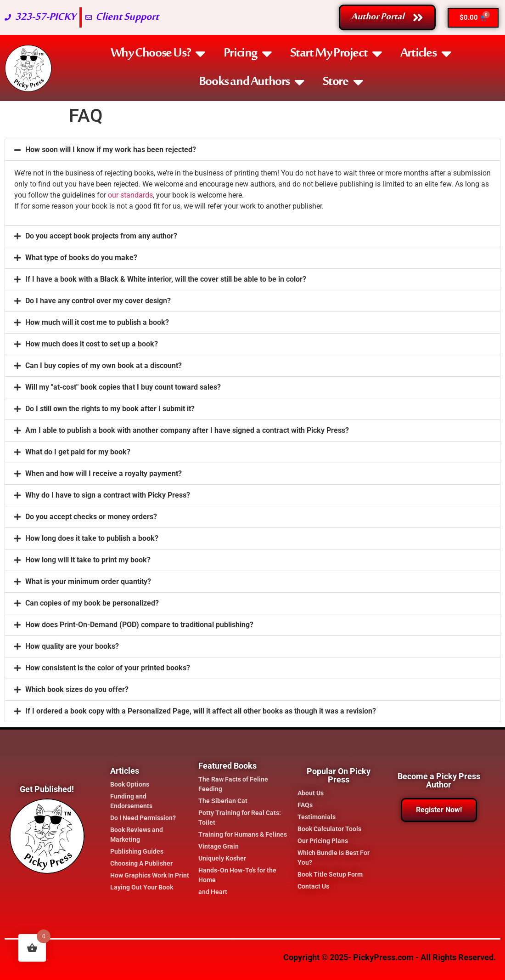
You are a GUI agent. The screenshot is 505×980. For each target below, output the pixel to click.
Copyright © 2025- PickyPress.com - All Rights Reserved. (390, 957)
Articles (426, 54)
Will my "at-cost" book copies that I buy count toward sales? (123, 387)
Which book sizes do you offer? (77, 689)
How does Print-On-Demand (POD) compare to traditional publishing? (139, 625)
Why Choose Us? (158, 54)
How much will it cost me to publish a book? (97, 322)
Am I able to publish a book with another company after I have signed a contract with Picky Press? (187, 430)
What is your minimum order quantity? (88, 581)
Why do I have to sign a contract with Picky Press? (108, 495)
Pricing (248, 54)
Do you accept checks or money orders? (91, 517)
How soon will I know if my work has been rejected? (111, 150)
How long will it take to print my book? (88, 560)
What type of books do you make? (81, 258)
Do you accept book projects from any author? (101, 236)
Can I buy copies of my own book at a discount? (104, 365)
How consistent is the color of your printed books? (108, 668)
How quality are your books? (72, 646)
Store (343, 82)
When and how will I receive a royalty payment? (104, 473)
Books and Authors (252, 82)
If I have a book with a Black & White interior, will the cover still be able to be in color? (166, 279)
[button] (252, 150)
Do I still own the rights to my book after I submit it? (110, 409)
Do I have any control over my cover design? (98, 301)
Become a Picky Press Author (439, 780)
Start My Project (336, 54)
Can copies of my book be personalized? (92, 603)
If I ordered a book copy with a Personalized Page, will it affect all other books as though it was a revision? (201, 711)
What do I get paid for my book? (78, 452)
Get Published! (47, 789)
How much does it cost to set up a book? (92, 344)
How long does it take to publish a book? (92, 538)
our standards (130, 195)
